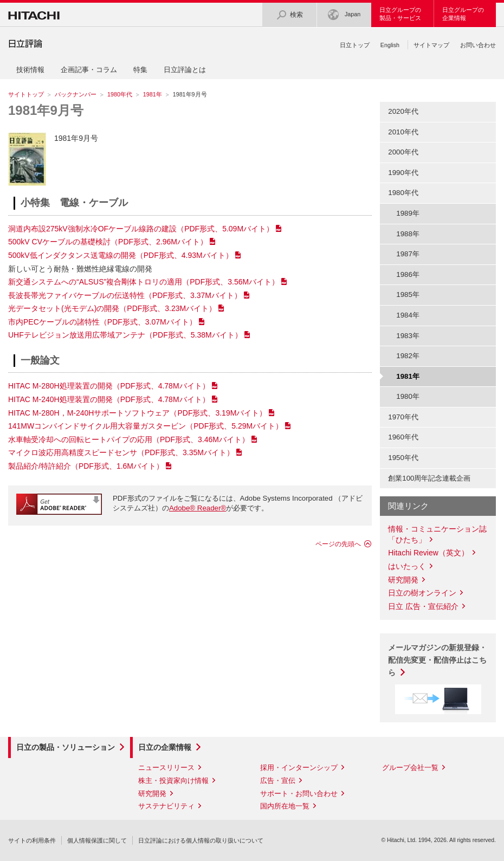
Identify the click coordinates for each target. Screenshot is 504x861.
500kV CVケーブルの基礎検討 (108, 242)
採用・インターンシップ (299, 768)
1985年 (408, 294)
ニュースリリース (166, 768)
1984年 (408, 315)
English (390, 45)
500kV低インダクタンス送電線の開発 (121, 255)
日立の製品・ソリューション (66, 747)
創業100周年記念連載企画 (429, 478)
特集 (140, 70)
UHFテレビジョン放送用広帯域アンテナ (125, 335)
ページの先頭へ (338, 544)
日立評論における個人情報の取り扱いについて (201, 840)
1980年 (408, 396)
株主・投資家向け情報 (173, 781)
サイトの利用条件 (32, 840)
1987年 (408, 254)
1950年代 (403, 458)
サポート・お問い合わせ (299, 794)
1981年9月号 (46, 110)
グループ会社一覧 (410, 768)
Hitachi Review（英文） (428, 553)
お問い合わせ (478, 45)
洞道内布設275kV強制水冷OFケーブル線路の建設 (141, 229)
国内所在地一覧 (285, 806)
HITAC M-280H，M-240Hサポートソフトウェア (137, 413)
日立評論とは (185, 70)
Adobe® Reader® (198, 508)
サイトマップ (431, 45)
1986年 (408, 274)
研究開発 (403, 580)
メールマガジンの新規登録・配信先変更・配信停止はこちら (437, 660)
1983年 (408, 336)
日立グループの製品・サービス (400, 14)
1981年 (153, 94)
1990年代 (403, 173)
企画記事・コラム (89, 70)
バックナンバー (76, 94)
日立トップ (355, 45)
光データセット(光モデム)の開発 (112, 308)
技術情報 (30, 70)
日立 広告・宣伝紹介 (423, 606)
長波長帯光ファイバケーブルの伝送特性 (125, 295)
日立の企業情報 (165, 747)
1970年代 (403, 417)
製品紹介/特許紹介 (86, 466)
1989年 (408, 213)
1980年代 (120, 94)
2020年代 (403, 111)
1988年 (408, 234)
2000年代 (403, 152)
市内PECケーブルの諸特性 (102, 322)
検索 (289, 15)
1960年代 (403, 437)
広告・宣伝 (278, 781)
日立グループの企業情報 (463, 14)
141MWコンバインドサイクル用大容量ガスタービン (146, 426)
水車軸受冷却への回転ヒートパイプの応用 (129, 439)
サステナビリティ (166, 806)
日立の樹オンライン (422, 593)
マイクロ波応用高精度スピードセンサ (121, 452)
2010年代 (403, 132)
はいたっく (407, 566)
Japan (344, 15)
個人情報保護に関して (97, 840)
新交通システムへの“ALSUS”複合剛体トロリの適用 (144, 282)
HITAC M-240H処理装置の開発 (109, 399)
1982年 (408, 356)
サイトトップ (26, 94)
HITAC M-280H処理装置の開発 (109, 386)
